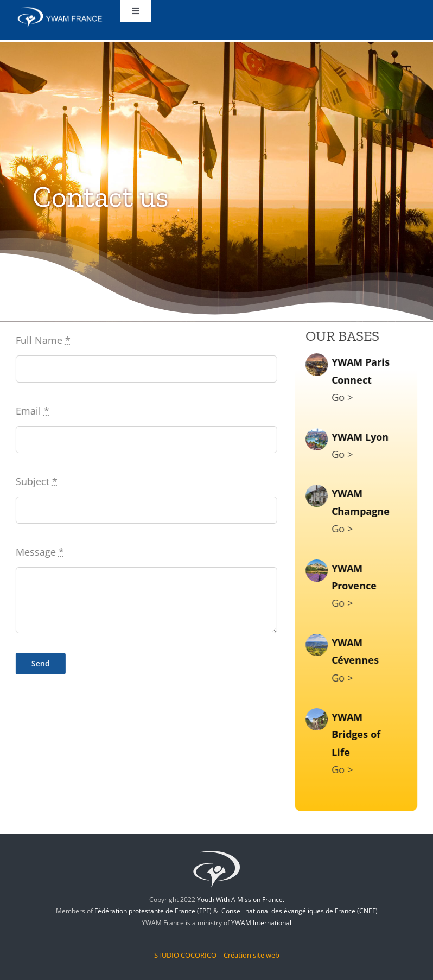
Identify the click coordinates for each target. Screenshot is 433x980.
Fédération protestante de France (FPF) (153, 911)
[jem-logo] (217, 850)
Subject (35, 481)
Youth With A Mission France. (241, 899)
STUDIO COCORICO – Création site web (217, 955)
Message (38, 552)
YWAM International (261, 923)
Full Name (42, 340)
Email (31, 411)
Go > (344, 397)
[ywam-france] (60, 10)
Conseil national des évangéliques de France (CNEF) (300, 911)
